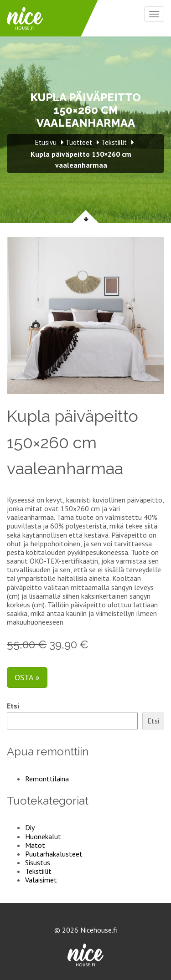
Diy (30, 827)
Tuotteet (79, 142)
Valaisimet (41, 880)
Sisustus (38, 862)
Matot (35, 845)
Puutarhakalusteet (54, 854)
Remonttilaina (47, 779)
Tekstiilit (38, 871)
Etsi (13, 706)
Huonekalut (43, 836)
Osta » (27, 677)
